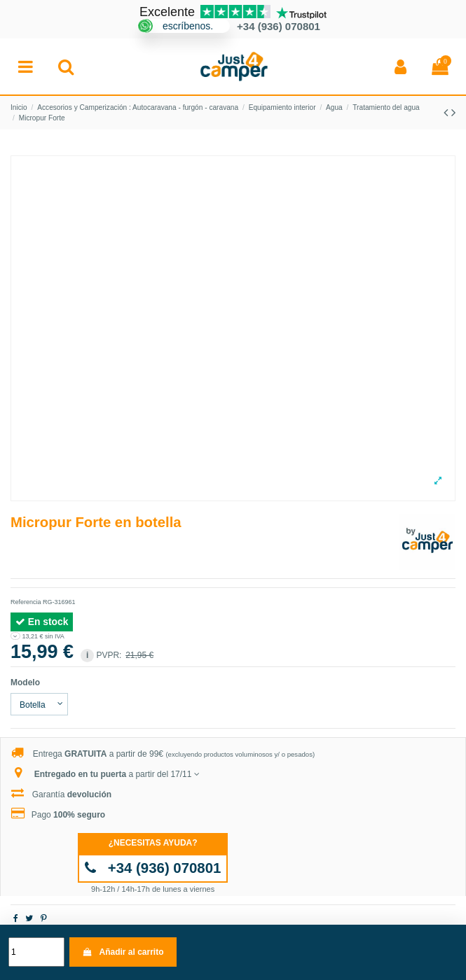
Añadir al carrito (123, 952)
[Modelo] (39, 704)
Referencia (26, 602)
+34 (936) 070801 (153, 868)
